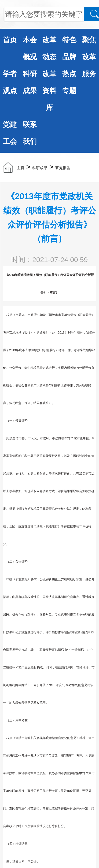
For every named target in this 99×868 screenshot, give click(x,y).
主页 (21, 168)
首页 (10, 40)
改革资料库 (49, 91)
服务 (89, 74)
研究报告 (63, 168)
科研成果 (40, 168)
